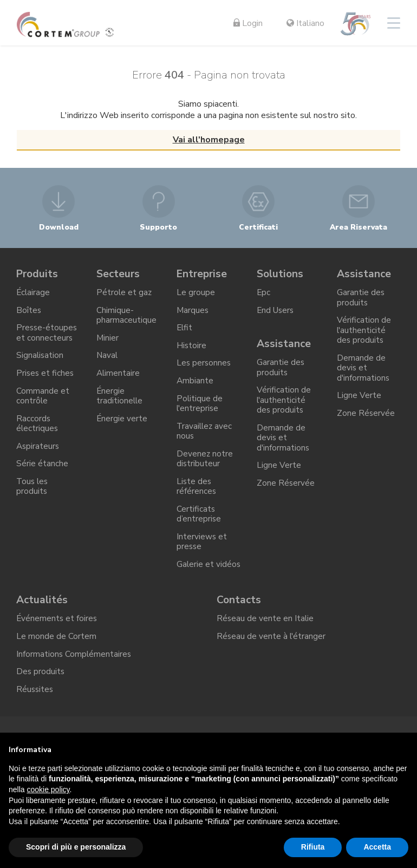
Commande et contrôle (43, 403)
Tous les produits (33, 498)
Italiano (305, 23)
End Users (276, 312)
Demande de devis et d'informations (284, 446)
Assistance (284, 347)
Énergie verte (122, 426)
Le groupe (196, 294)
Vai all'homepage (209, 140)
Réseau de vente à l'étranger (272, 665)
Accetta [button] (377, 847)
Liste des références (197, 498)
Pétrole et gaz (125, 294)
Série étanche (42, 474)
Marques (193, 312)
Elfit (185, 331)
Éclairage (34, 294)
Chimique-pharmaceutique (126, 318)
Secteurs (119, 274)
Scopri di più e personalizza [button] (76, 847)
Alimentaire (119, 378)
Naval (107, 360)
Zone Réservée (286, 493)
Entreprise (203, 274)
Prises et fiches (46, 378)
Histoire (192, 350)
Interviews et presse (202, 556)
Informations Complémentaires (74, 684)
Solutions (281, 274)
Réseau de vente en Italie (266, 647)
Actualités (43, 627)
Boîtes (29, 312)
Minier (108, 342)
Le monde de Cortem (56, 665)
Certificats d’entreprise (199, 527)
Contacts (239, 627)
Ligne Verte (279, 475)
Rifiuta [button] (313, 847)
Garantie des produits (281, 372)
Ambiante (195, 387)
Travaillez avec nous (205, 440)
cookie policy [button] (48, 789)
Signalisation (40, 360)
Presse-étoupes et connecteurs (47, 337)
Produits (38, 274)
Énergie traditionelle (120, 403)
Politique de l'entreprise (200, 411)
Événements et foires (57, 647)
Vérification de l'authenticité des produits (284, 406)
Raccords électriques (38, 431)
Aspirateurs (38, 455)
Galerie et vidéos (196, 585)
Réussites (35, 721)
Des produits (41, 702)
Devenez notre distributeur (205, 469)
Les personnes (204, 368)
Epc (264, 294)
